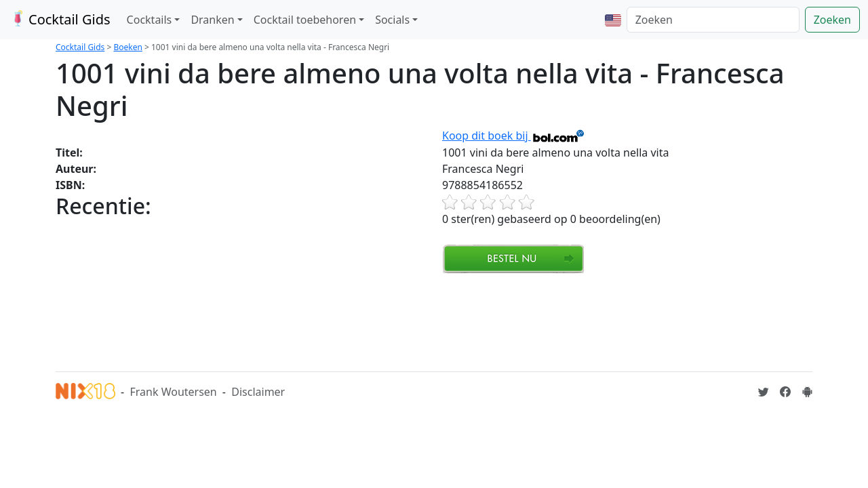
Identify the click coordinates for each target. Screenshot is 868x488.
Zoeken (832, 20)
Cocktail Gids (59, 19)
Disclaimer (258, 392)
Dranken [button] (212, 20)
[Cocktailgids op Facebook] (785, 392)
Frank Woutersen (173, 392)
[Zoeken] (713, 20)
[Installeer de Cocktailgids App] (807, 392)
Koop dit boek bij (514, 136)
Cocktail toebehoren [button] (305, 20)
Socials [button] (392, 20)
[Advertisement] (302, 321)
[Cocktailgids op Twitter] (764, 392)
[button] (613, 20)
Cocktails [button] (150, 20)
